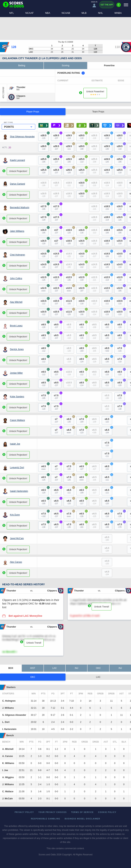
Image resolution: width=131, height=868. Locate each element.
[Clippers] (21, 96)
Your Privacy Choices (53, 812)
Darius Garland (17, 184)
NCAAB (66, 13)
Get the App (107, 5)
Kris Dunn (15, 515)
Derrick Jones (17, 349)
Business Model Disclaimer (82, 819)
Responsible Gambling (46, 819)
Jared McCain (17, 538)
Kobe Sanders (17, 396)
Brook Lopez (16, 325)
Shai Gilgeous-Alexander (22, 136)
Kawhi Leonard (17, 160)
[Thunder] (21, 87)
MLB (84, 13)
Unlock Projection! (18, 171)
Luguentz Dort (17, 467)
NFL (12, 13)
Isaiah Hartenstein (19, 491)
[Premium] (119, 6)
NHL (100, 13)
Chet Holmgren (17, 255)
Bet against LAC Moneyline (25, 616)
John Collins (16, 278)
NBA (48, 13)
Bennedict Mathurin (20, 207)
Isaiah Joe (15, 444)
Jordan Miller (16, 373)
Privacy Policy (24, 812)
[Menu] (126, 5)
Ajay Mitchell (16, 302)
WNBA (118, 13)
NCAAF (29, 13)
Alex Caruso (16, 562)
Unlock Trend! (102, 607)
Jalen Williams (17, 231)
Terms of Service (82, 812)
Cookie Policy (107, 812)
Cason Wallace (17, 420)
